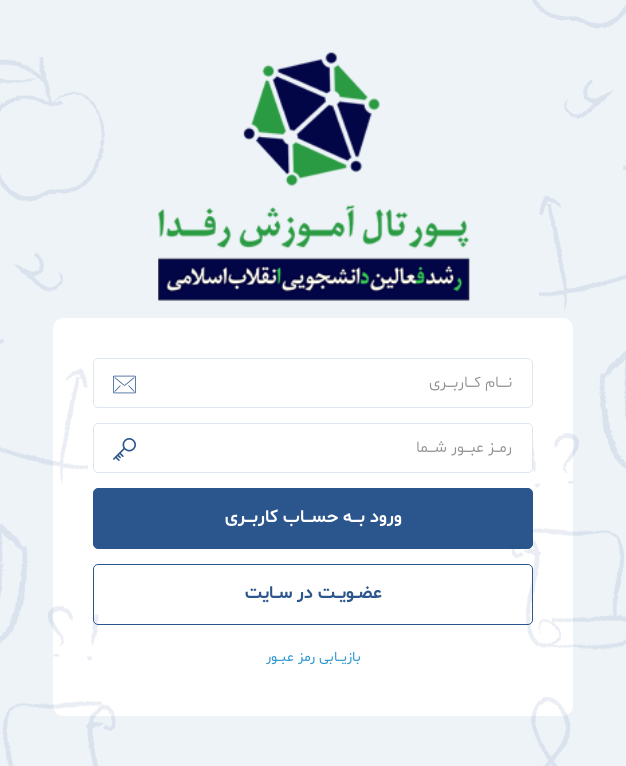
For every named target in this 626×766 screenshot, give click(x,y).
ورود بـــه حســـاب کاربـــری (313, 517)
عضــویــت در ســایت (313, 593)
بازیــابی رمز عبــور (313, 657)
